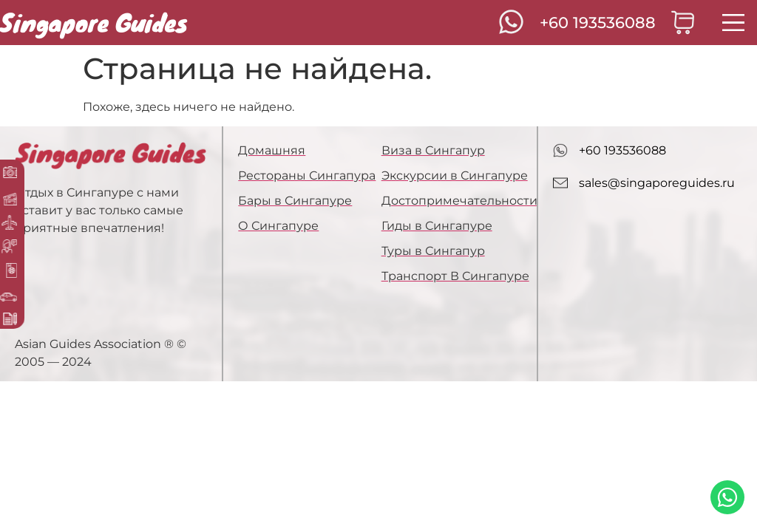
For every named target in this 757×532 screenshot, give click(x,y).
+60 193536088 (598, 23)
